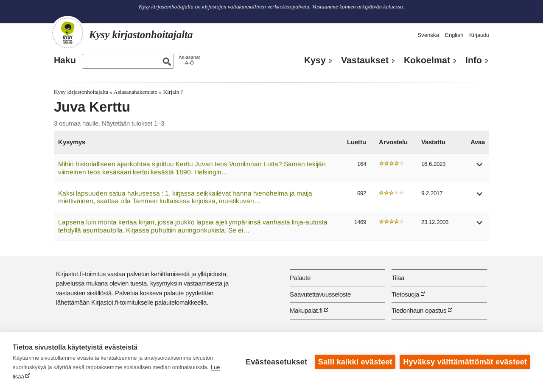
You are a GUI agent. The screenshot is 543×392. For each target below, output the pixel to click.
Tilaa (398, 278)
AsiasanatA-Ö (189, 60)
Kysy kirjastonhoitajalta (81, 92)
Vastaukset (365, 60)
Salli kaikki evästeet (355, 362)
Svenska (428, 35)
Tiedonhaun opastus (419, 310)
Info (474, 60)
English (454, 35)
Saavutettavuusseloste (320, 294)
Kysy (315, 60)
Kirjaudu (479, 35)
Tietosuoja (405, 294)
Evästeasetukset (276, 362)
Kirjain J (173, 92)
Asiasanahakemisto (136, 92)
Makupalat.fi (306, 310)
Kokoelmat (427, 60)
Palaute (300, 278)
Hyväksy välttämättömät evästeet (465, 362)
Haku (65, 60)
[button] (480, 167)
